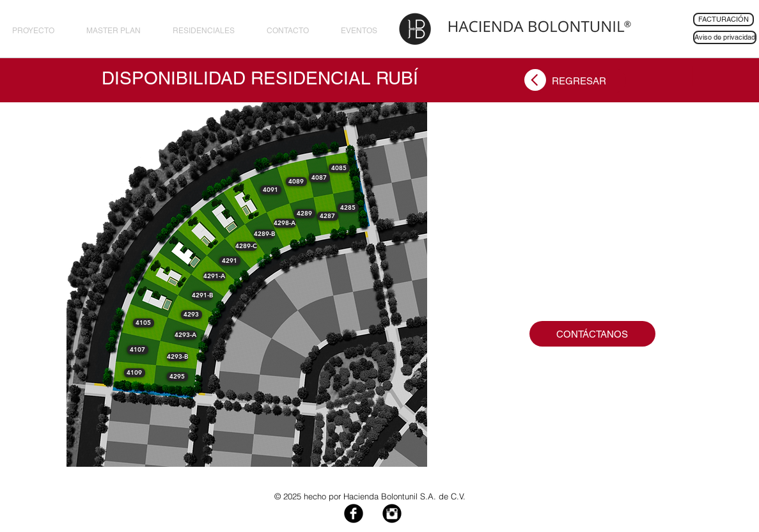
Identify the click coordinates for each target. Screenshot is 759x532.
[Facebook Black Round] (354, 513)
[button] (348, 208)
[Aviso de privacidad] (725, 37)
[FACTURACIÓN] (724, 20)
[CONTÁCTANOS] (592, 334)
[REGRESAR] (579, 81)
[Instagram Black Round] (392, 513)
